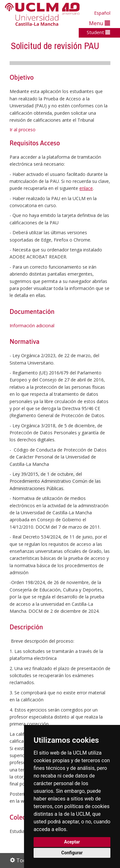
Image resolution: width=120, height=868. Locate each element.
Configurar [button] (72, 853)
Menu (100, 23)
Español (102, 13)
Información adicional (32, 325)
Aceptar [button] (72, 842)
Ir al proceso (23, 130)
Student (98, 32)
